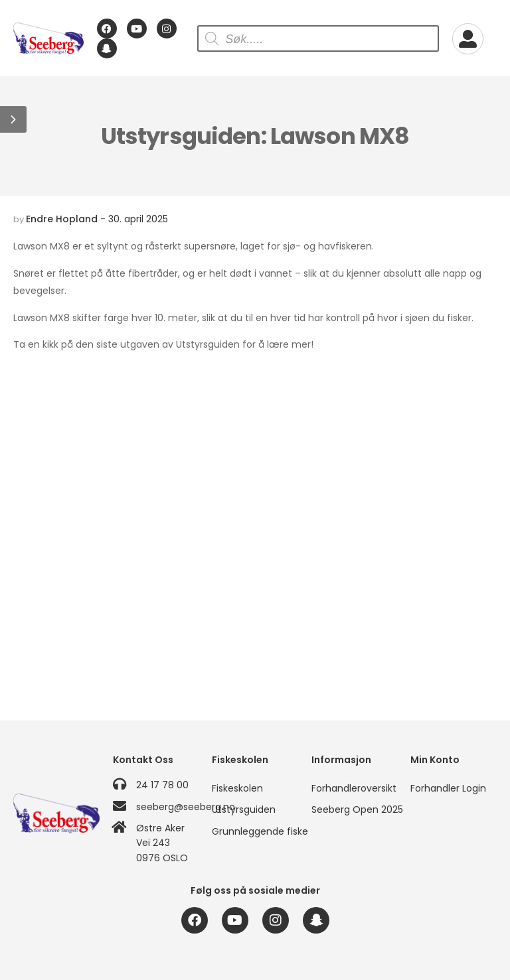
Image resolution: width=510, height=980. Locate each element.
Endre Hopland (62, 219)
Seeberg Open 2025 (355, 809)
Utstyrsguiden (244, 809)
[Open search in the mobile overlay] (318, 38)
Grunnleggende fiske (255, 831)
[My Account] (468, 39)
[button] (13, 119)
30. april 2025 (138, 219)
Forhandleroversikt (354, 788)
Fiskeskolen (237, 788)
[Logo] (48, 39)
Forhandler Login (448, 788)
